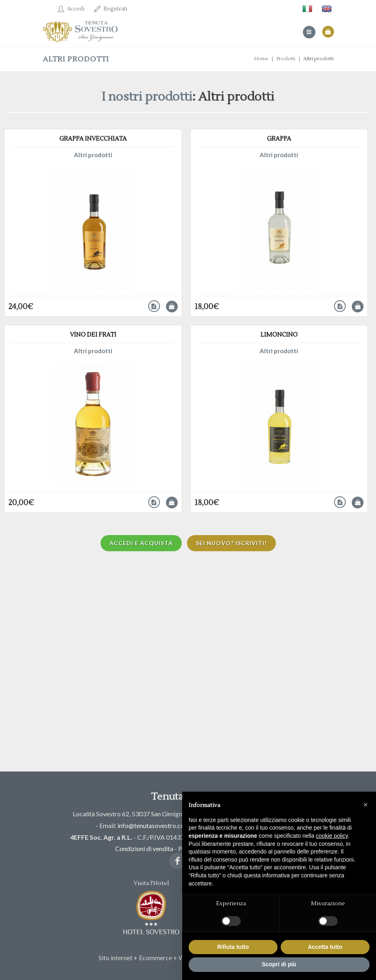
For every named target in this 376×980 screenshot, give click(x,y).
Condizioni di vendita (144, 848)
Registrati (111, 9)
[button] (365, 805)
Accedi (71, 9)
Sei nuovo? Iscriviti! (231, 543)
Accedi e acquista (141, 543)
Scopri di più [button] (279, 964)
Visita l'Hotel (151, 908)
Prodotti (286, 59)
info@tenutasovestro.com (153, 825)
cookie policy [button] (332, 836)
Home (261, 59)
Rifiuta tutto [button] (233, 947)
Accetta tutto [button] (325, 947)
